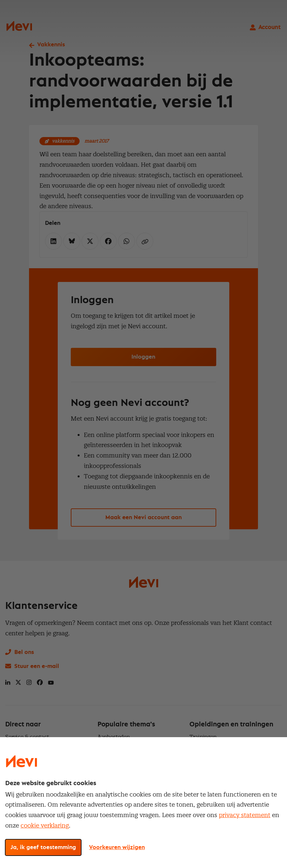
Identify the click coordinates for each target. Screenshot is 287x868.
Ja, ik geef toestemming (43, 847)
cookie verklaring (45, 825)
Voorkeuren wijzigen (117, 847)
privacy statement (245, 815)
